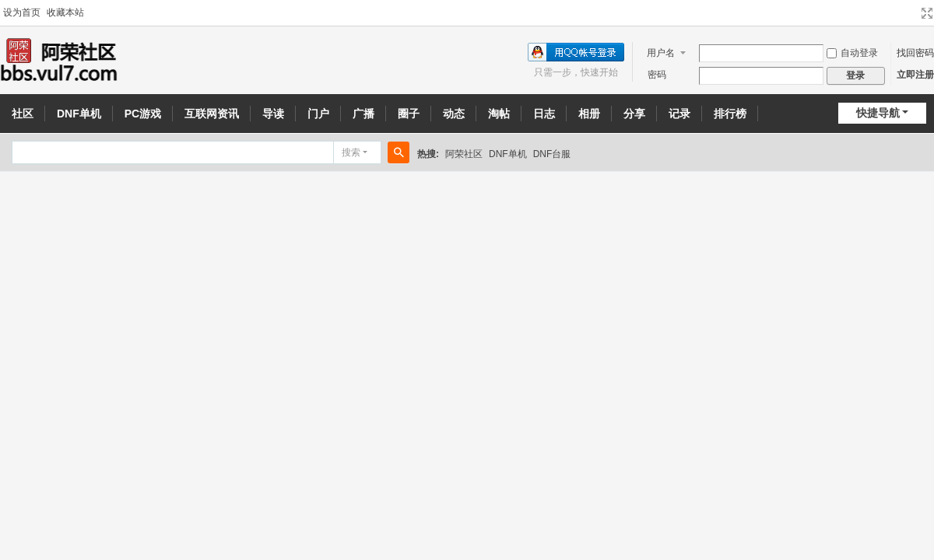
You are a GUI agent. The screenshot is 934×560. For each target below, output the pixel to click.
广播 (363, 114)
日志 (544, 114)
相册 (589, 114)
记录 (679, 114)
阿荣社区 (464, 154)
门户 (318, 114)
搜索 (351, 152)
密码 (657, 75)
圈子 (409, 114)
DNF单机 (79, 114)
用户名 (661, 53)
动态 (454, 114)
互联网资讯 (212, 114)
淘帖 (499, 114)
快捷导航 (878, 113)
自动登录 (852, 53)
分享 (634, 114)
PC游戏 (143, 114)
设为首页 (22, 12)
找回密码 (915, 53)
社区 (23, 114)
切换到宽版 (927, 13)
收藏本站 (65, 12)
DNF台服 (552, 154)
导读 (273, 114)
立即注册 (915, 75)
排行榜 (730, 114)
